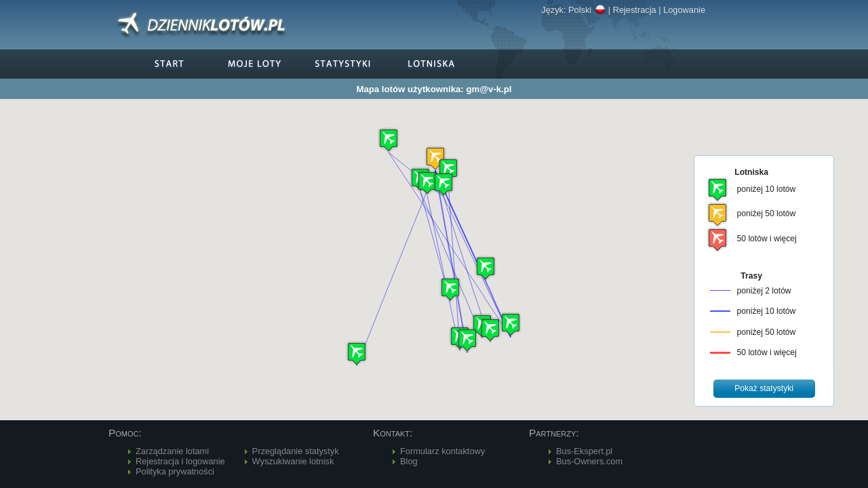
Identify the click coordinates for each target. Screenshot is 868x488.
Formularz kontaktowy (442, 451)
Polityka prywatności (175, 471)
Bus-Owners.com (589, 461)
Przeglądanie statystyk (296, 451)
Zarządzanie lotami (172, 451)
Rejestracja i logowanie (180, 461)
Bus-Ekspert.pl (584, 451)
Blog (409, 461)
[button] (435, 158)
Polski (587, 10)
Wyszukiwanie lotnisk (293, 461)
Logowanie (684, 10)
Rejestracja (635, 10)
